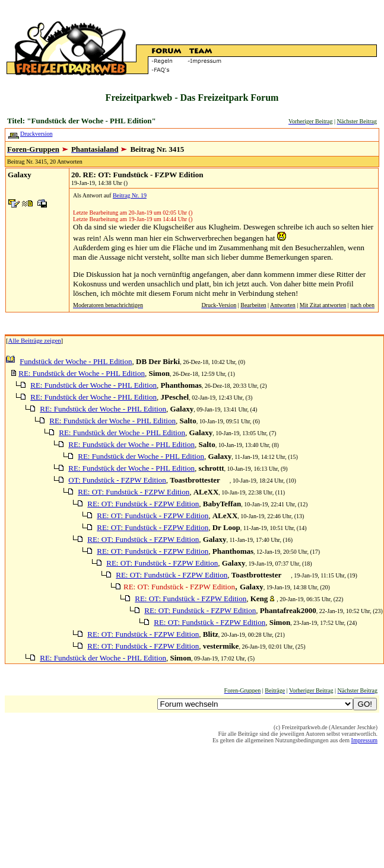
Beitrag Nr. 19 (130, 195)
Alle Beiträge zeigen (35, 340)
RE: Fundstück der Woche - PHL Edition (82, 373)
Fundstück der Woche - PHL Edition (76, 361)
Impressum (364, 740)
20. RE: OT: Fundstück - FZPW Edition (137, 175)
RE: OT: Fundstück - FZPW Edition (134, 492)
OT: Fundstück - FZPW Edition (117, 480)
